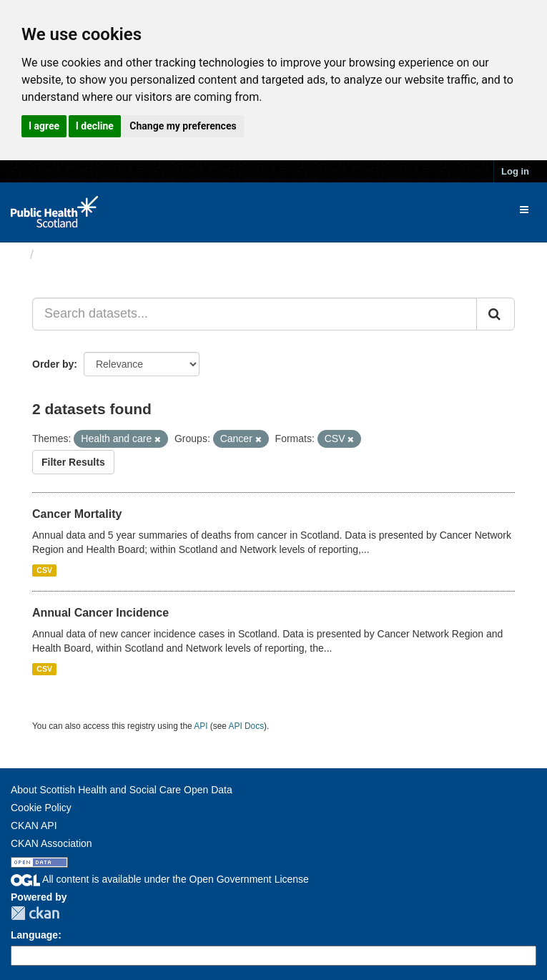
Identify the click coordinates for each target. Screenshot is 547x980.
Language (34, 935)
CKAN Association (51, 843)
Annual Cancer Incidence (100, 613)
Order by (53, 364)
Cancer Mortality (77, 514)
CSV (44, 570)
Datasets (68, 255)
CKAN (35, 913)
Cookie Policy (41, 808)
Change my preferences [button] (183, 126)
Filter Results (73, 462)
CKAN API (34, 825)
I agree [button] (44, 126)
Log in (515, 171)
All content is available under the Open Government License (160, 879)
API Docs (247, 726)
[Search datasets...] (255, 314)
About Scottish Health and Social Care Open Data (122, 790)
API (201, 726)
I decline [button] (95, 126)
